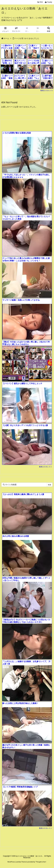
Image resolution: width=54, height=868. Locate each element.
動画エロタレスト (47, 90)
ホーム (6, 38)
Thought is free (41, 862)
